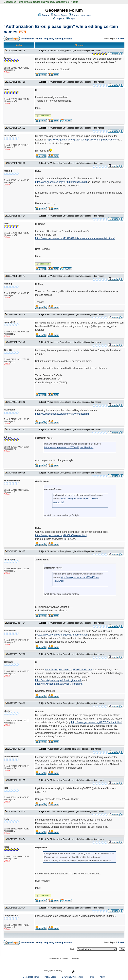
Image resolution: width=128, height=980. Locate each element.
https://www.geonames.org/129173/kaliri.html (69, 670)
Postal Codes (33, 2)
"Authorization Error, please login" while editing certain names (74, 51)
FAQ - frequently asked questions (55, 39)
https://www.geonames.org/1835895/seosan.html (61, 535)
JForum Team (74, 959)
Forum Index (28, 39)
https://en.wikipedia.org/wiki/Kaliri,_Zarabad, (58, 680)
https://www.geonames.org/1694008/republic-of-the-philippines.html (82, 140)
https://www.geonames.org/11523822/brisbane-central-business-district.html (75, 238)
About (74, 2)
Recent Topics (60, 15)
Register (58, 19)
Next (122, 39)
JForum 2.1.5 (63, 959)
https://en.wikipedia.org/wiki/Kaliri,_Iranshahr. (59, 684)
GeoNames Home (13, 2)
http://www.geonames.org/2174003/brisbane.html (61, 182)
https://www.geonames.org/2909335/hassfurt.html (62, 635)
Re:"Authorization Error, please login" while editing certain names (75, 82)
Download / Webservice (56, 2)
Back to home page (81, 15)
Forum (91, 977)
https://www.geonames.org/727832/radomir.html (96, 722)
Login (70, 19)
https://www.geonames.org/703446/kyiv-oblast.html (62, 414)
